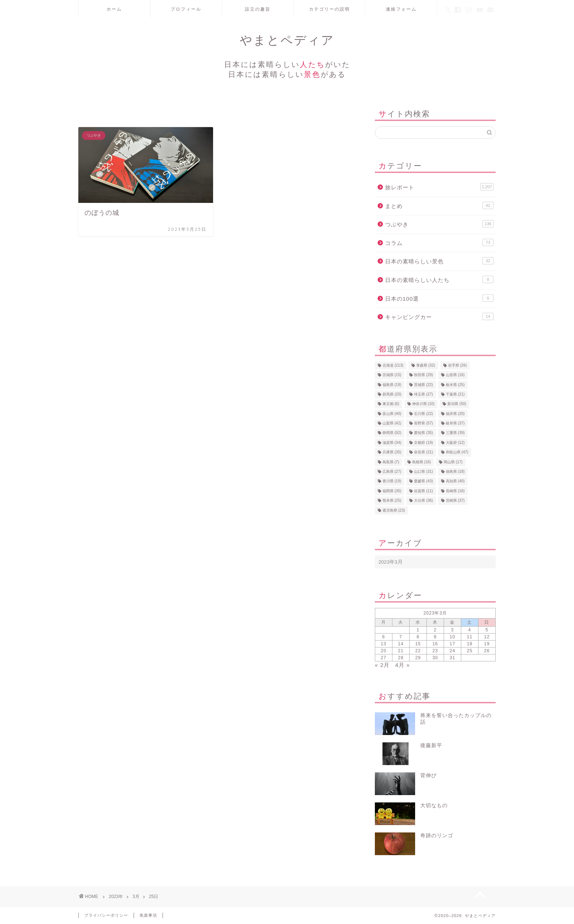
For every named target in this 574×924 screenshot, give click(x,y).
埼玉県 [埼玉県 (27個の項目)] (423, 394)
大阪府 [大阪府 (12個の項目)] (455, 443)
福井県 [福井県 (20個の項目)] (455, 414)
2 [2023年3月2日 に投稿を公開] (435, 630)
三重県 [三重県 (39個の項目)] (455, 433)
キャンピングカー (439, 316)
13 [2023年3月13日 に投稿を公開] (383, 644)
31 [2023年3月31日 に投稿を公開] (452, 658)
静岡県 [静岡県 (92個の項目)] (392, 433)
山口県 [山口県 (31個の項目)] (423, 472)
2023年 (116, 897)
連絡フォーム (401, 9)
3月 (136, 897)
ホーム (114, 9)
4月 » (403, 665)
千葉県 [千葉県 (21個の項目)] (455, 394)
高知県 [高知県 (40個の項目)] (455, 481)
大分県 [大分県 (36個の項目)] (423, 501)
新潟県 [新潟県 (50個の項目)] (457, 404)
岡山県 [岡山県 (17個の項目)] (453, 462)
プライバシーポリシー (106, 915)
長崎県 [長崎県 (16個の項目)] (455, 491)
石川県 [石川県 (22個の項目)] (423, 414)
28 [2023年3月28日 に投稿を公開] (401, 658)
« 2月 (382, 665)
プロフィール (186, 9)
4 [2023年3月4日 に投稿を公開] (470, 630)
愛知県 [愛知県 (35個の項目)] (423, 433)
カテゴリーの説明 (329, 9)
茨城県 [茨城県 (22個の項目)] (423, 385)
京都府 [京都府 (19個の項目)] (423, 443)
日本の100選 (439, 298)
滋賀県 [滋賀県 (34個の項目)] (392, 443)
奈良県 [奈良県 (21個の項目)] (423, 452)
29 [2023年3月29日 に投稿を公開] (418, 658)
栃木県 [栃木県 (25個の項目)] (455, 385)
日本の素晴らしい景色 (439, 261)
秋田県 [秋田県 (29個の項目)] (423, 375)
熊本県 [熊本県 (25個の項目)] (392, 501)
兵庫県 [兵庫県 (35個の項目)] (392, 452)
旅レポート (439, 187)
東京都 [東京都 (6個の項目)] (391, 404)
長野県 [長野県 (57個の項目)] (423, 423)
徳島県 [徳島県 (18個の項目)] (455, 472)
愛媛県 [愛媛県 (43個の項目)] (423, 481)
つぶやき (439, 224)
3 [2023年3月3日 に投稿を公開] (452, 630)
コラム (439, 242)
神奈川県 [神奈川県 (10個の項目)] (423, 404)
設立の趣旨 (258, 9)
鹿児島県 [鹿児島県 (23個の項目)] (394, 510)
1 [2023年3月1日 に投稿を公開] (418, 630)
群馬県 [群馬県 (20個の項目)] (392, 394)
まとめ (439, 205)
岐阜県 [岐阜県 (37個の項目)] (455, 423)
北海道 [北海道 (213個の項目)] (393, 365)
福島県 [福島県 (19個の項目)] (392, 385)
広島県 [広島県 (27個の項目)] (392, 472)
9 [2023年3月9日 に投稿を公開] (435, 637)
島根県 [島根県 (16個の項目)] (422, 462)
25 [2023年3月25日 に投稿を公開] (469, 651)
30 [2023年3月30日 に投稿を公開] (435, 658)
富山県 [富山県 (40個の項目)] (392, 414)
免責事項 (148, 915)
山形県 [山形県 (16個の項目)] (455, 375)
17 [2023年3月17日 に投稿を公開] (452, 644)
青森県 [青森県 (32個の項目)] (426, 365)
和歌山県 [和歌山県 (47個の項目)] (457, 452)
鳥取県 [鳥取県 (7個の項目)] (391, 462)
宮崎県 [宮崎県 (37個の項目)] (455, 501)
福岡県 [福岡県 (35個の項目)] (392, 491)
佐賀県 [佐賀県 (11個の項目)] (423, 491)
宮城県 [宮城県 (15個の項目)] (392, 375)
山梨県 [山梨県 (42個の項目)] (392, 423)
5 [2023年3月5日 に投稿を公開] (487, 630)
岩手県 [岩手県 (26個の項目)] (457, 365)
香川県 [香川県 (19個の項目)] (392, 481)
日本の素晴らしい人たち (439, 279)
